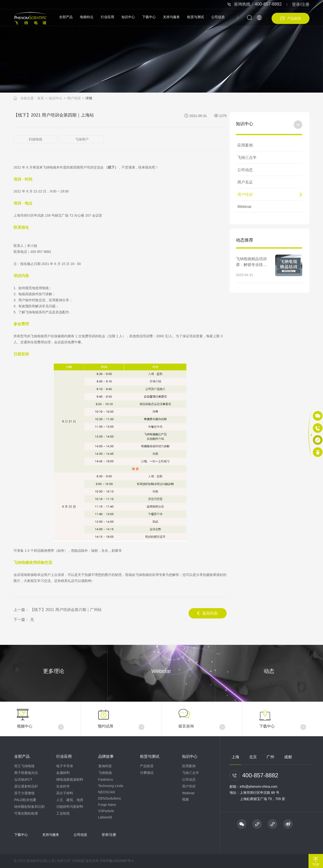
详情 (89, 98)
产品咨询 (291, 18)
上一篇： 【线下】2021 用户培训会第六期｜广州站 (57, 610)
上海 (235, 757)
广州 (270, 757)
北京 (253, 757)
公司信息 (218, 17)
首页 (41, 98)
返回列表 (207, 613)
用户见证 (245, 182)
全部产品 (66, 17)
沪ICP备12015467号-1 (117, 861)
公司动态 (245, 170)
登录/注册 (301, 4)
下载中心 (149, 17)
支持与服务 (171, 17)
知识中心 (128, 17)
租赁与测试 (196, 17)
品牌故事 (106, 756)
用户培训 (74, 98)
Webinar (244, 207)
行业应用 (107, 17)
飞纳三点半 (247, 158)
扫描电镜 (35, 139)
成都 (288, 757)
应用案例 (245, 145)
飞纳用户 (82, 139)
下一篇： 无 (24, 620)
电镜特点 (87, 17)
